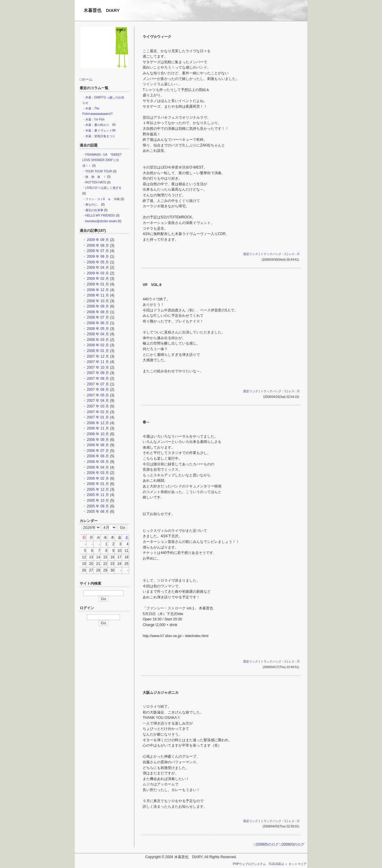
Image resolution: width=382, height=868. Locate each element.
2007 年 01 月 (97, 417)
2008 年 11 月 (97, 295)
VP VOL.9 (152, 285)
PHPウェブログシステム (249, 864)
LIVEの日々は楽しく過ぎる (104, 188)
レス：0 (294, 254)
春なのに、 (93, 204)
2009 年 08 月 (97, 245)
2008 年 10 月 (97, 301)
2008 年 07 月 (97, 317)
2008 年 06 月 (97, 323)
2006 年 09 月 (97, 440)
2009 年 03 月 (97, 273)
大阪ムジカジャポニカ (161, 693)
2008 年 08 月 (97, 312)
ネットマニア (298, 864)
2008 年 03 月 (97, 340)
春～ (146, 422)
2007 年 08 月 (97, 379)
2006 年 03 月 (97, 473)
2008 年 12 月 (97, 290)
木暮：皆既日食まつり (100, 136)
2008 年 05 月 (97, 329)
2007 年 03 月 (97, 406)
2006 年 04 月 (97, 467)
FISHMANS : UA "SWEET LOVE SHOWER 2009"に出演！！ (102, 160)
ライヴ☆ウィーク (157, 37)
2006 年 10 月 (97, 434)
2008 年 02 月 (97, 345)
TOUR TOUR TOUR (99, 171)
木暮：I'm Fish (95, 119)
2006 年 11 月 (97, 428)
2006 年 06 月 (97, 456)
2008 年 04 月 (97, 334)
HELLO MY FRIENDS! (100, 216)
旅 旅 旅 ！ (96, 177)
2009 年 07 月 (97, 251)
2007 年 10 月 (97, 367)
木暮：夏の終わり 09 (100, 125)
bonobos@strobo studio (101, 221)
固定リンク (251, 254)
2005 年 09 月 (97, 506)
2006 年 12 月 (97, 423)
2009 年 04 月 (97, 268)
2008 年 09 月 (97, 306)
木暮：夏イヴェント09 (100, 130)
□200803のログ (292, 844)
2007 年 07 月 (97, 384)
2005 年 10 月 (97, 501)
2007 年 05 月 (97, 395)
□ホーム (86, 79)
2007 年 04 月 (97, 401)
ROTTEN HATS (96, 182)
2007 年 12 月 (97, 356)
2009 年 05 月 (97, 262)
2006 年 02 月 (97, 478)
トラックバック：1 (273, 254)
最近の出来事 (94, 210)
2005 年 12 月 (97, 489)
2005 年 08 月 (97, 512)
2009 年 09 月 (97, 240)
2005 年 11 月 (97, 495)
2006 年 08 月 (97, 445)
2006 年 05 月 (97, 462)
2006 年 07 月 (97, 451)
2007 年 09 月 (97, 373)
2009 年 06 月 (97, 257)
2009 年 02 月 (97, 279)
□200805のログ (266, 844)
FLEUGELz (277, 864)
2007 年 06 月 (97, 390)
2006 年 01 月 (97, 484)
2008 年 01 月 (97, 351)
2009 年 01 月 (97, 284)
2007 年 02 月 (97, 412)
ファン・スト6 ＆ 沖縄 (103, 199)
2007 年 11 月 (97, 362)
